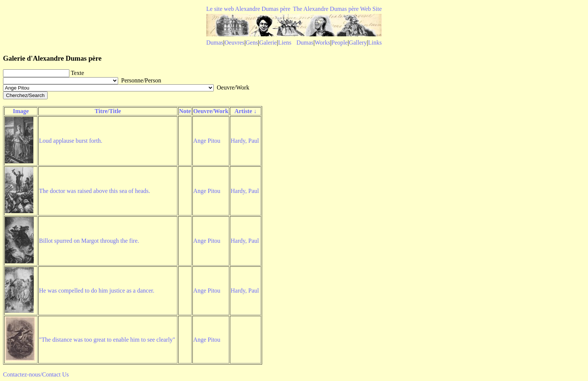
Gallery (358, 43)
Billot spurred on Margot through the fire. (89, 241)
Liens (285, 43)
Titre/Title (108, 111)
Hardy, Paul (245, 141)
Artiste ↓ (245, 111)
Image (21, 111)
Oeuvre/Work (211, 111)
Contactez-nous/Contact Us (36, 374)
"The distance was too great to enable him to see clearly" (107, 340)
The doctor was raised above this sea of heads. (94, 191)
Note (185, 111)
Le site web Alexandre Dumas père (248, 9)
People (340, 43)
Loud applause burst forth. (71, 141)
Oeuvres (235, 43)
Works (322, 43)
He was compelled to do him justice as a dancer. (97, 291)
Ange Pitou (207, 141)
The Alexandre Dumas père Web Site (337, 9)
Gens (252, 43)
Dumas (215, 43)
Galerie (268, 43)
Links (375, 43)
